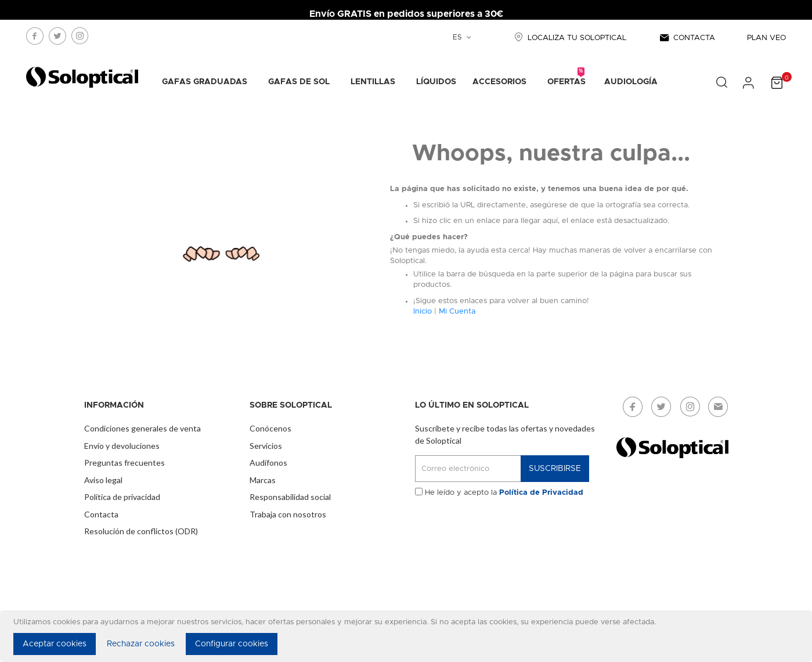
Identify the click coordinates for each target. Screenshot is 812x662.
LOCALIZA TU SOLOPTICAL (569, 38)
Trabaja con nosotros (288, 514)
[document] (408, 636)
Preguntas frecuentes (124, 463)
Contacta (101, 514)
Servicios (266, 446)
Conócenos (270, 428)
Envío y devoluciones (122, 446)
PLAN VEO (766, 38)
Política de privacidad (122, 497)
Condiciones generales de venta (142, 428)
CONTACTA (687, 38)
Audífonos (268, 463)
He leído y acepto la (504, 493)
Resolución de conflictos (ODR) (141, 531)
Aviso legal (103, 480)
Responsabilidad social (290, 497)
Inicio (423, 312)
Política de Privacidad (541, 493)
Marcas (263, 480)
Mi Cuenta (457, 312)
